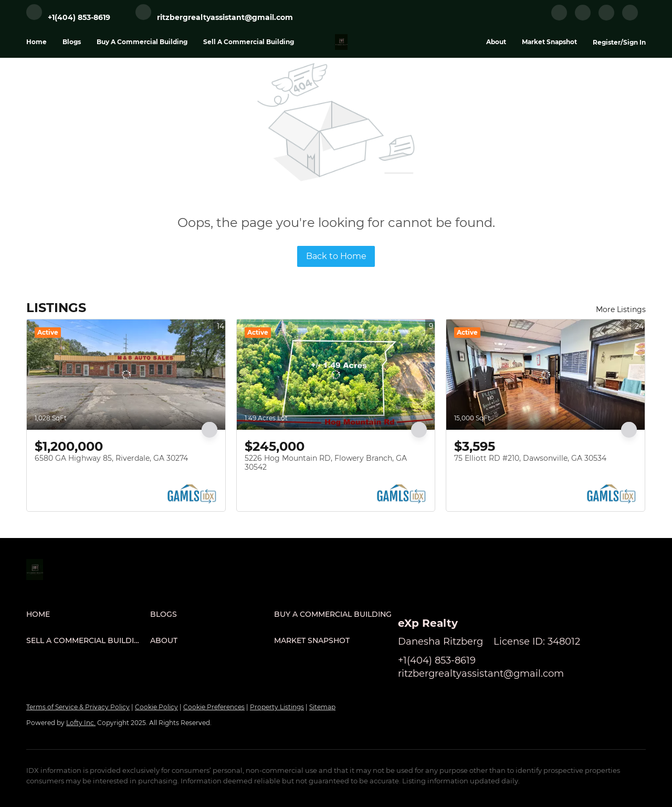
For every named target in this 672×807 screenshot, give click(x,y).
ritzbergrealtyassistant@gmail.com (481, 674)
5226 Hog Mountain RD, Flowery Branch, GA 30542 (326, 463)
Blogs (72, 42)
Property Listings (277, 707)
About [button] (496, 42)
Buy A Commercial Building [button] (142, 42)
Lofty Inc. (81, 723)
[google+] (630, 18)
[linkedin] (583, 18)
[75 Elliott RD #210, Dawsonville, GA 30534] (545, 375)
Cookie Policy (156, 707)
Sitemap (322, 707)
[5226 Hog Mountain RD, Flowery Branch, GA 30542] (336, 375)
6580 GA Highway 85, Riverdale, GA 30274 (111, 458)
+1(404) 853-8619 (437, 660)
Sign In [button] (634, 42)
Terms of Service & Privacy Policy (78, 707)
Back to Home (336, 256)
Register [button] (607, 42)
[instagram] (606, 18)
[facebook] (559, 18)
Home (36, 42)
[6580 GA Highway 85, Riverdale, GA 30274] (126, 375)
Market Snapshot (549, 42)
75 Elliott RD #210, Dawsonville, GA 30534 (530, 458)
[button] (88, 614)
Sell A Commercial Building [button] (249, 42)
